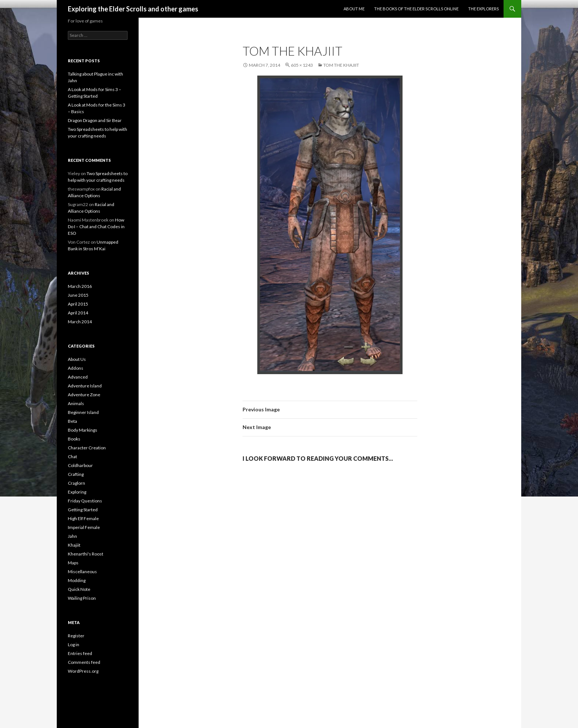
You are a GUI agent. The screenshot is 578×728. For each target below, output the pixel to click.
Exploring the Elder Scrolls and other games (133, 9)
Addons (76, 368)
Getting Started (83, 510)
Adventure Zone (84, 395)
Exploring (77, 492)
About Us (77, 359)
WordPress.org (83, 671)
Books (74, 439)
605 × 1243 (302, 65)
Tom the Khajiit (341, 65)
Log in (74, 645)
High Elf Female (83, 518)
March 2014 (80, 322)
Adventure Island (85, 386)
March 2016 (80, 286)
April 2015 (78, 304)
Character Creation (87, 448)
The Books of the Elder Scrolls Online (416, 9)
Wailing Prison (82, 598)
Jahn (72, 536)
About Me (354, 9)
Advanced (78, 377)
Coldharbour (80, 465)
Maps (73, 563)
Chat (72, 457)
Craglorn (76, 483)
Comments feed (84, 662)
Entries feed (80, 653)
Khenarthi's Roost (86, 554)
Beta (72, 421)
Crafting (76, 474)
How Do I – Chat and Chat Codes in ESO (96, 227)
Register (76, 636)
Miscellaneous (82, 572)
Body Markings (83, 430)
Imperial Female (84, 527)
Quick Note (79, 589)
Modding (77, 580)
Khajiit (74, 545)
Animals (76, 403)
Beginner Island (83, 412)
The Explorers (483, 9)
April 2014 (78, 313)
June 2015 (78, 295)
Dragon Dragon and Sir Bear (95, 120)
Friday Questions (85, 501)
